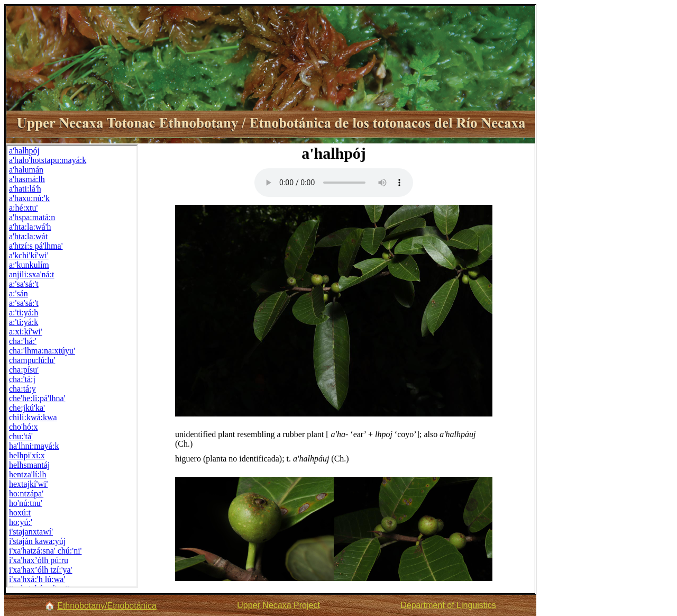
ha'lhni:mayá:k (34, 446)
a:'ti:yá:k (24, 322)
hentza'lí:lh (28, 474)
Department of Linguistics (448, 605)
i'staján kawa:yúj (37, 541)
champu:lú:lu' (32, 360)
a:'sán (19, 293)
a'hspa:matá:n (32, 217)
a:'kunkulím (29, 265)
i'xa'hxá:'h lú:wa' (37, 579)
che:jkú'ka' (27, 408)
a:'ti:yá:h (24, 312)
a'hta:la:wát (28, 236)
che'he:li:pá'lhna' (37, 398)
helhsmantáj (29, 465)
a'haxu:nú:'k (29, 198)
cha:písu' (24, 370)
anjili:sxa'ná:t (32, 274)
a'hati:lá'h (25, 189)
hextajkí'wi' (28, 484)
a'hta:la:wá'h (30, 227)
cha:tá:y (22, 389)
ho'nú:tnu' (26, 503)
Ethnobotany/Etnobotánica (107, 606)
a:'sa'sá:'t (24, 284)
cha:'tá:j (22, 379)
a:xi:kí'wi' (26, 332)
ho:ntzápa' (26, 493)
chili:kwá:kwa (33, 417)
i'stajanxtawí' (31, 532)
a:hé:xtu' (23, 208)
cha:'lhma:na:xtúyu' (42, 351)
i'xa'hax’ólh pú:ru (39, 560)
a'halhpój (24, 151)
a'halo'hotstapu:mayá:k (48, 160)
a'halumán (26, 170)
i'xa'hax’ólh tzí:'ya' (41, 570)
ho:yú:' (21, 522)
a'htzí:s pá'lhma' (36, 246)
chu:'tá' (21, 436)
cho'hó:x (23, 427)
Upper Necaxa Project (278, 605)
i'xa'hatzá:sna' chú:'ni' (45, 551)
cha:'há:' (23, 341)
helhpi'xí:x (27, 455)
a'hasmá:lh (27, 179)
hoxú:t (20, 513)
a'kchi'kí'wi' (29, 255)
